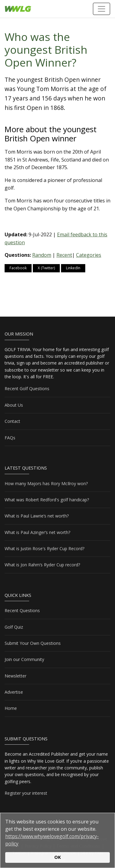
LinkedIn (73, 268)
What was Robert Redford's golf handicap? (47, 500)
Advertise (14, 692)
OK (57, 857)
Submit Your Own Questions (33, 643)
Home (11, 708)
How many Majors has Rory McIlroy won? (46, 483)
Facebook (18, 268)
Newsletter (15, 676)
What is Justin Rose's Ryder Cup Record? (44, 548)
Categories (89, 255)
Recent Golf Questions (27, 389)
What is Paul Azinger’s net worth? (37, 532)
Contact (12, 421)
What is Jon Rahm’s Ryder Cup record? (42, 565)
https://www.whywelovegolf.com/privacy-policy (52, 840)
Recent (64, 255)
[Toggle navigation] (102, 9)
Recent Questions (22, 610)
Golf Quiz (14, 627)
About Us (14, 405)
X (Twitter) (46, 268)
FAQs (10, 438)
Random (42, 255)
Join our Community (24, 659)
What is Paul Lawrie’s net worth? (37, 516)
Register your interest (26, 793)
